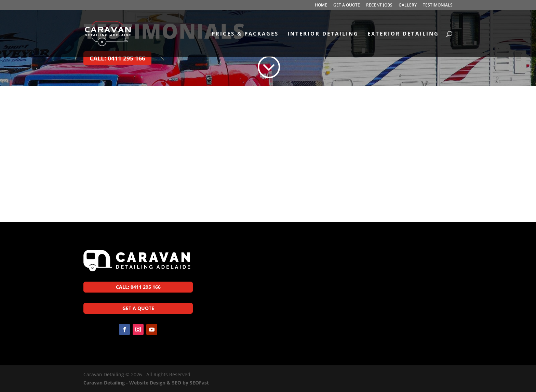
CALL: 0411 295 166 (117, 58)
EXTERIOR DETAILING (403, 34)
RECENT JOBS (379, 5)
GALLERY (408, 5)
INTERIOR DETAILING (323, 34)
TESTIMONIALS (438, 5)
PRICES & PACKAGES (245, 34)
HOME (321, 5)
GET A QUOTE (347, 5)
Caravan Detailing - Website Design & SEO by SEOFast (146, 383)
